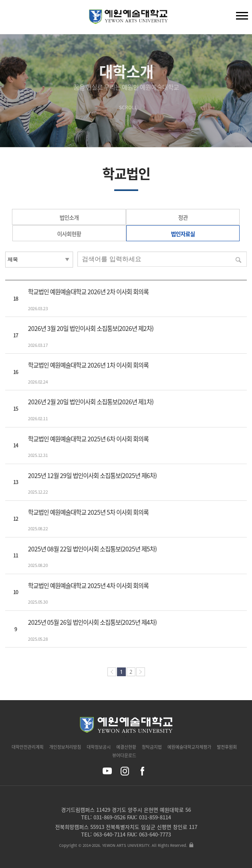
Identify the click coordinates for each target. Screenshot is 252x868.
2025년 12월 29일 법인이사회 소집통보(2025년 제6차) (92, 475)
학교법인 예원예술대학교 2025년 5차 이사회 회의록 (88, 512)
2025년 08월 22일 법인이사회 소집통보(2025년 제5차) (92, 549)
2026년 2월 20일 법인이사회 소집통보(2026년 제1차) (91, 402)
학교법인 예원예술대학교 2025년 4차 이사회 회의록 (88, 586)
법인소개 (69, 217)
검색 (12, 19)
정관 (183, 217)
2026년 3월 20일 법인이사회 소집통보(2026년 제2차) (91, 328)
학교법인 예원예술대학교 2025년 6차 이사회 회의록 (88, 439)
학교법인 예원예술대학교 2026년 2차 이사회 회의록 (88, 292)
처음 (112, 672)
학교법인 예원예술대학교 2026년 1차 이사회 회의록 (88, 365)
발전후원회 (227, 747)
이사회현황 (69, 234)
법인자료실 (183, 234)
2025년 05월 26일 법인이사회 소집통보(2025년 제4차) (92, 622)
